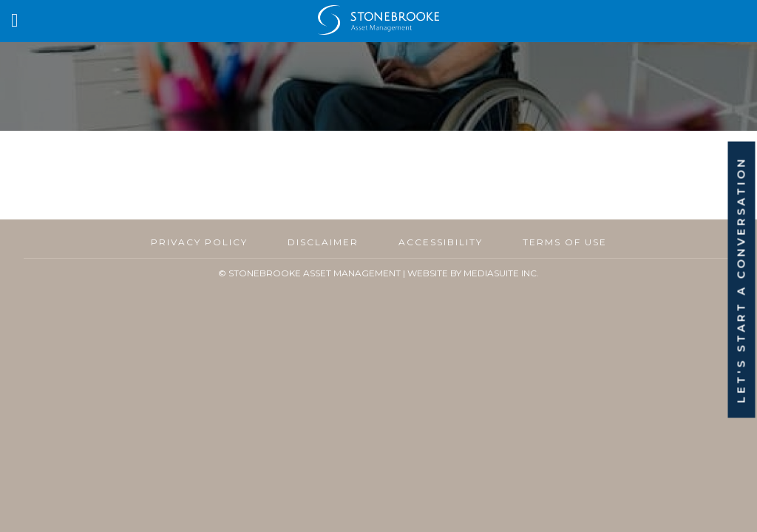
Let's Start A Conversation (741, 280)
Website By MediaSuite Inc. (473, 273)
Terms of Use (565, 242)
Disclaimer (323, 242)
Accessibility (441, 242)
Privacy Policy (199, 242)
